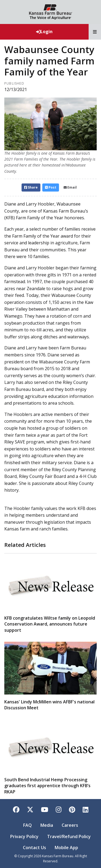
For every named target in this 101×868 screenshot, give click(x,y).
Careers (70, 825)
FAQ (27, 825)
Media (47, 825)
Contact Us (34, 848)
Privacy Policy (24, 836)
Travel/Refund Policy (69, 836)
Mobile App (66, 848)
